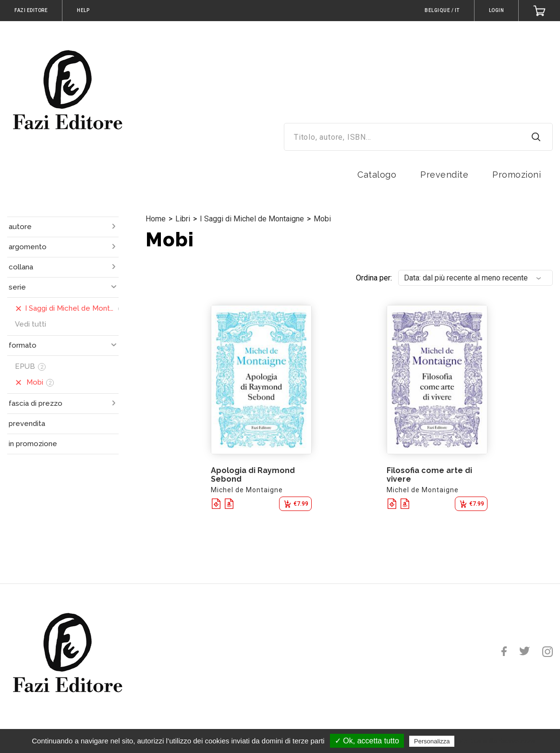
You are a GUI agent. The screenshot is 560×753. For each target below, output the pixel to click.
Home (156, 219)
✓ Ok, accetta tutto (367, 741)
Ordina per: (374, 278)
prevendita (27, 424)
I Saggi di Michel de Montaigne (252, 219)
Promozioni (517, 175)
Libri (183, 219)
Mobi (322, 219)
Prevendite (444, 175)
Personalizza (432, 741)
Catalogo (377, 175)
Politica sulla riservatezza (497, 741)
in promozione (33, 444)
